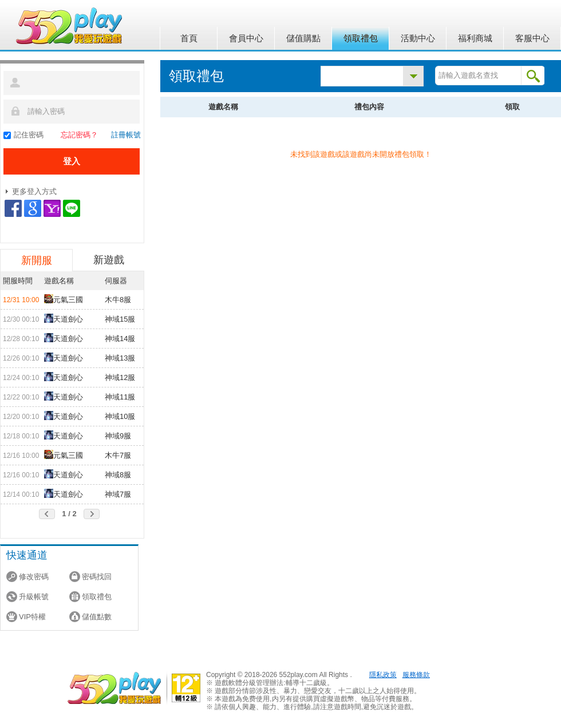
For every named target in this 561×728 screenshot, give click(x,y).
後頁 (92, 514)
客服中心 (532, 38)
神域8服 (118, 475)
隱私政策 (383, 675)
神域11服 (120, 397)
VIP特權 (32, 617)
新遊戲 (109, 260)
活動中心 (418, 38)
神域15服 (120, 319)
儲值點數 (97, 617)
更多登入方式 (34, 191)
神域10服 (120, 416)
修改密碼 (34, 577)
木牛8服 (118, 300)
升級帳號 (34, 597)
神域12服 (120, 377)
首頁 (189, 38)
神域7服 (118, 494)
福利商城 (475, 38)
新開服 (37, 260)
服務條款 (416, 675)
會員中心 (246, 38)
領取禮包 (361, 38)
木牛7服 (118, 455)
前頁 (47, 514)
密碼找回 (97, 577)
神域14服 (120, 339)
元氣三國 (64, 299)
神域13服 (120, 358)
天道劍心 (64, 318)
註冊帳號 (126, 135)
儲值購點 (303, 38)
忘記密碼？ (79, 135)
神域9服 (118, 436)
